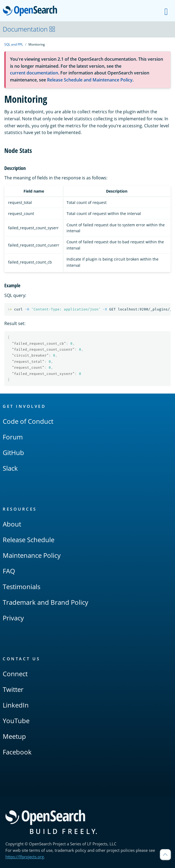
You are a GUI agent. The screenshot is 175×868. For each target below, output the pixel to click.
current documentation (34, 73)
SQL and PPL (14, 44)
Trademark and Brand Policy (45, 602)
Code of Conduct (28, 421)
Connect (15, 674)
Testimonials (22, 587)
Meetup (14, 736)
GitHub (13, 452)
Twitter (13, 689)
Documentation (29, 29)
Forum (13, 437)
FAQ (9, 571)
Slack (10, 468)
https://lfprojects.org (25, 857)
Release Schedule (29, 540)
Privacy (13, 618)
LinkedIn (16, 705)
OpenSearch (32, 11)
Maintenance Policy (32, 555)
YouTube (16, 721)
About (12, 524)
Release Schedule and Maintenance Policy (90, 80)
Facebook (17, 752)
